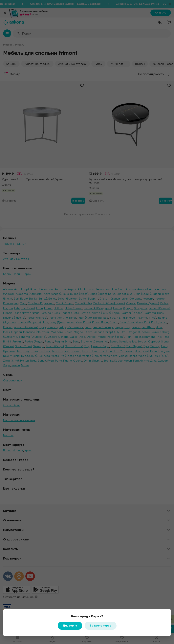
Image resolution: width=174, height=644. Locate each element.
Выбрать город (101, 626)
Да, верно (70, 626)
